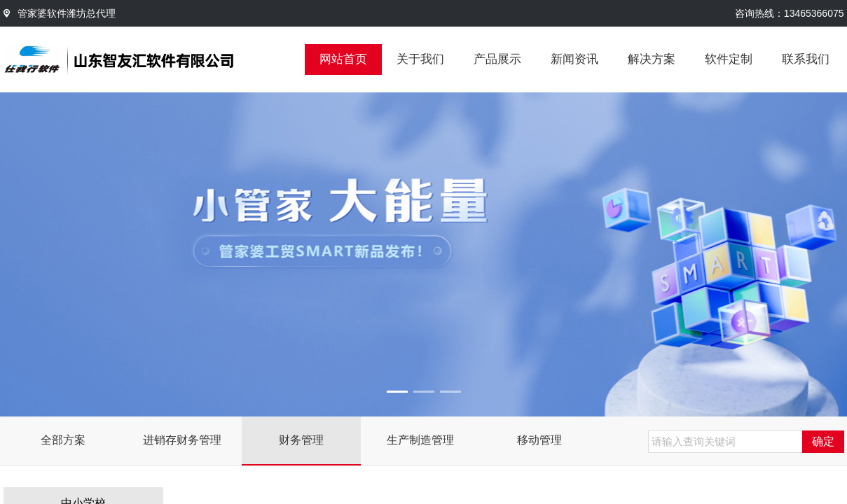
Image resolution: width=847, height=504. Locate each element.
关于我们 (420, 59)
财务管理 (301, 440)
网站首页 (343, 59)
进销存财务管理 (182, 440)
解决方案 (652, 59)
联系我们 (806, 59)
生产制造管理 (420, 440)
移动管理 (539, 440)
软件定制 (729, 59)
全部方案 (63, 440)
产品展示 (497, 59)
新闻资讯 (574, 59)
